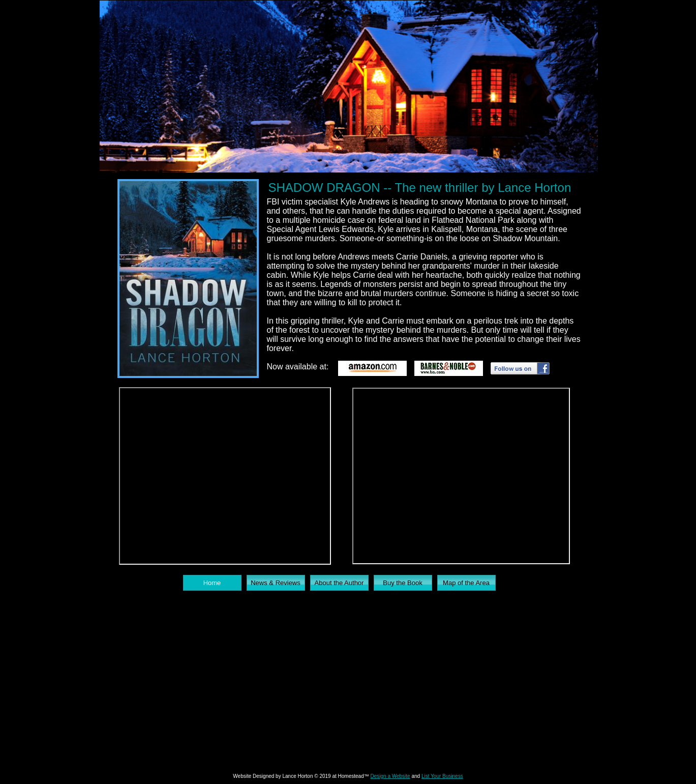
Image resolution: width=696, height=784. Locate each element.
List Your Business (442, 776)
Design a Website (390, 776)
